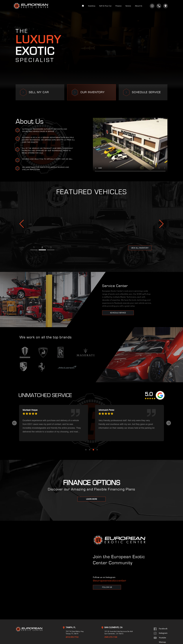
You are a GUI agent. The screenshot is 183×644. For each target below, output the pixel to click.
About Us (139, 6)
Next (161, 224)
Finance (119, 6)
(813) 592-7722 (72, 637)
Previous (22, 224)
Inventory (92, 6)
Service (128, 6)
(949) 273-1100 (111, 637)
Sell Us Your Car (105, 6)
